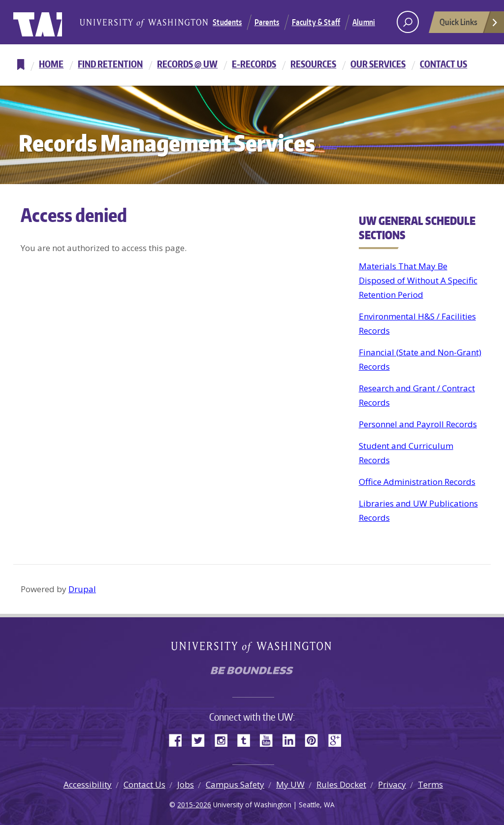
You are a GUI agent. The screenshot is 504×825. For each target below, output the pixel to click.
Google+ (338, 740)
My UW (290, 784)
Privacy (392, 784)
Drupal (82, 589)
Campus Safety (235, 784)
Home (51, 64)
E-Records (254, 64)
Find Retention (110, 64)
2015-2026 (194, 805)
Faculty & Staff (316, 22)
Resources (313, 64)
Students (227, 22)
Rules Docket (341, 784)
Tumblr (247, 740)
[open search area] (408, 22)
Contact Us (443, 64)
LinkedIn (292, 740)
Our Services (378, 64)
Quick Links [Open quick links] (469, 25)
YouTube (270, 740)
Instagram (224, 740)
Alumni (364, 22)
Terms (430, 784)
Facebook (179, 740)
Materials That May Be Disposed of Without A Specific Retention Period (418, 281)
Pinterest (315, 740)
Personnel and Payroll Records (418, 424)
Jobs (186, 784)
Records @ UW (187, 64)
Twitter (202, 740)
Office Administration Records (417, 482)
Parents (267, 22)
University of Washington (53, 22)
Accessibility (88, 784)
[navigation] (252, 65)
